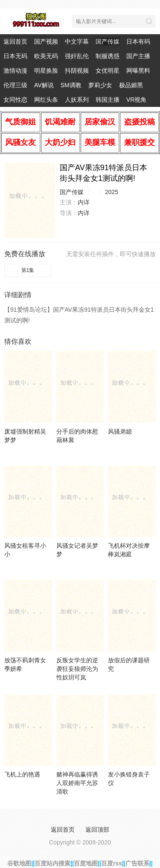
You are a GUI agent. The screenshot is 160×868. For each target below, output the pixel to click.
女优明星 (108, 71)
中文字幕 (77, 41)
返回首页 (15, 41)
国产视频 (46, 41)
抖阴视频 (77, 71)
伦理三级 (15, 85)
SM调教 (71, 85)
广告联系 (137, 863)
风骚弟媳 (120, 431)
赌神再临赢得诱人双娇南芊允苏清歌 (77, 783)
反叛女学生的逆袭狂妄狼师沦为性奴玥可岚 (77, 669)
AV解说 (44, 85)
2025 (112, 192)
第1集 (28, 270)
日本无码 (15, 56)
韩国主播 (108, 100)
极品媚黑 (131, 85)
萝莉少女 (100, 85)
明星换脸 (46, 71)
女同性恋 (15, 100)
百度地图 (86, 863)
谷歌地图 (19, 863)
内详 (84, 202)
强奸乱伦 (77, 56)
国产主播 (138, 56)
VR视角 (136, 100)
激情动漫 (15, 71)
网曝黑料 (138, 71)
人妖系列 (77, 100)
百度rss (112, 863)
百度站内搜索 (52, 863)
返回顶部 (97, 830)
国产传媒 (108, 41)
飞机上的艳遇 (22, 774)
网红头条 (46, 100)
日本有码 (138, 41)
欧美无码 (46, 56)
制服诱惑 (108, 56)
